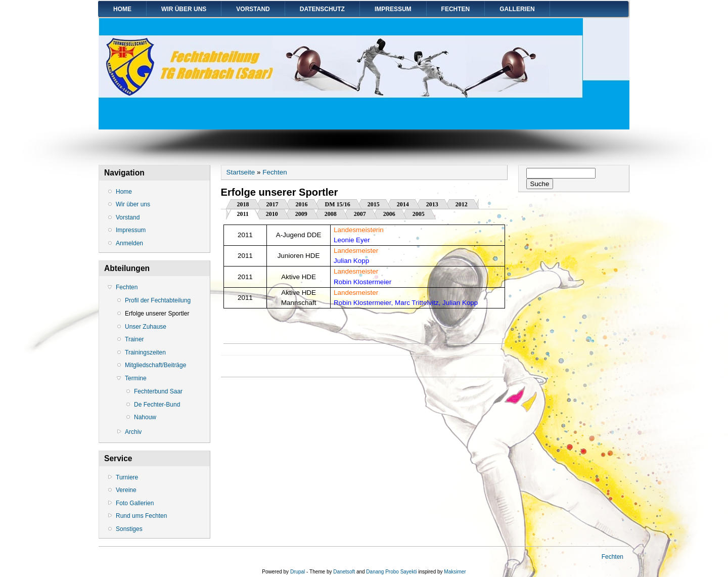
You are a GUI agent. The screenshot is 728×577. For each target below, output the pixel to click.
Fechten (456, 9)
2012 (462, 204)
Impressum (393, 9)
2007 (360, 214)
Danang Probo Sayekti (391, 572)
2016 (302, 204)
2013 (432, 204)
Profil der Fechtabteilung (158, 300)
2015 (374, 204)
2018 (243, 204)
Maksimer (455, 572)
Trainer (134, 339)
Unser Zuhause (146, 327)
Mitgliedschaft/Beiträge (155, 365)
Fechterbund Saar (158, 391)
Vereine (126, 490)
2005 (419, 214)
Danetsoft (344, 572)
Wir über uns (184, 9)
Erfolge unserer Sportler (157, 314)
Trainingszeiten (145, 352)
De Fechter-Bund (157, 405)
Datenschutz (322, 9)
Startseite (241, 172)
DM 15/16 (338, 204)
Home (122, 9)
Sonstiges (129, 529)
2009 (301, 214)
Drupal (298, 572)
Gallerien (517, 9)
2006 (389, 214)
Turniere (127, 477)
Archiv (133, 432)
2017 (272, 204)
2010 (272, 214)
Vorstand (253, 9)
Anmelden (129, 243)
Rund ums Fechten (141, 516)
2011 (248, 213)
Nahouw (145, 417)
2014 (403, 204)
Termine (136, 378)
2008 (331, 214)
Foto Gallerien (135, 503)
